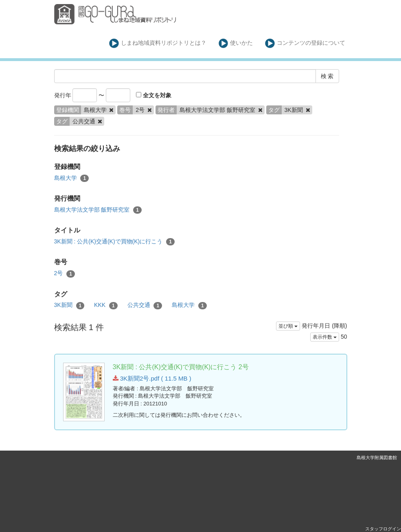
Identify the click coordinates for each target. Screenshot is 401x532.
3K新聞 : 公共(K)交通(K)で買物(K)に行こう (114, 242)
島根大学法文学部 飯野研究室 (98, 210)
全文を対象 (154, 95)
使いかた (236, 43)
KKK (106, 305)
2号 (65, 274)
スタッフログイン (383, 529)
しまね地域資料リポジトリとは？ (158, 43)
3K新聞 (69, 305)
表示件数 (325, 337)
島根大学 (72, 178)
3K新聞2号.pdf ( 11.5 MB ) (152, 378)
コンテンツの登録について (305, 43)
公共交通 (145, 305)
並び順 (288, 326)
